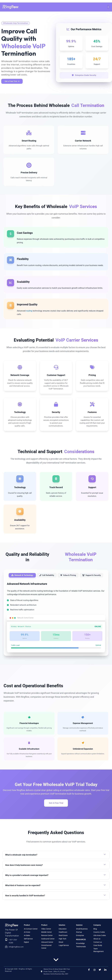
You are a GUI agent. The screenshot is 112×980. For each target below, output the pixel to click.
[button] (108, 7)
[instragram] (94, 970)
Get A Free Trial (56, 809)
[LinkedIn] (105, 970)
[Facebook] (88, 970)
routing (29, 315)
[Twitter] (99, 970)
